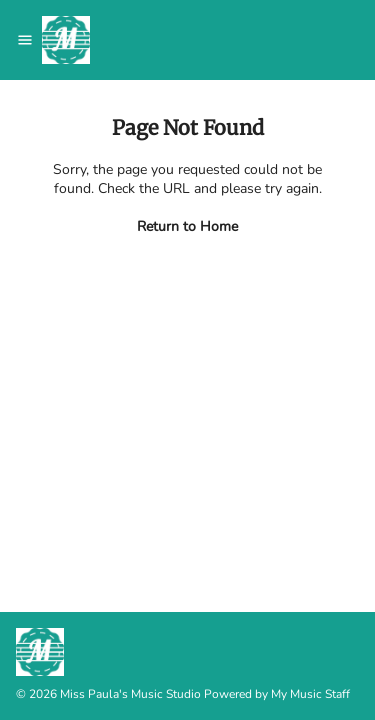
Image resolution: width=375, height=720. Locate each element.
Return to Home (187, 226)
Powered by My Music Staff (277, 694)
